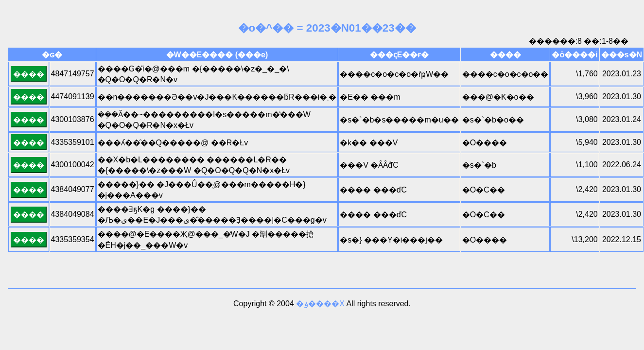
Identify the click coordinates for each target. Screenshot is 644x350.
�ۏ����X (320, 304)
